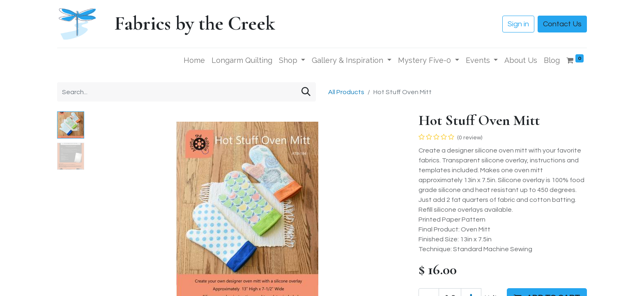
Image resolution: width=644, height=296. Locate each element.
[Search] (306, 92)
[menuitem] (194, 60)
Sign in (518, 24)
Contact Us (562, 24)
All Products (346, 92)
